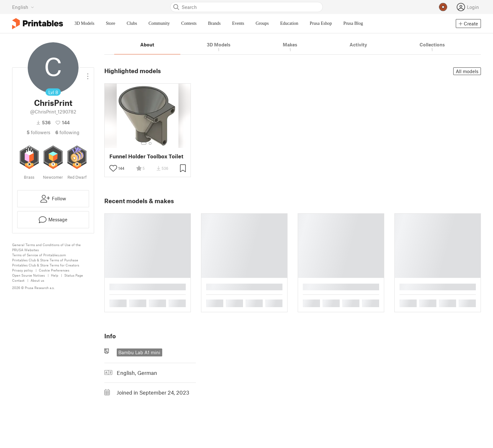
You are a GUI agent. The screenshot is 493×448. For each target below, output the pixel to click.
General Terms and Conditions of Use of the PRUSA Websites (46, 247)
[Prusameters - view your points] (443, 7)
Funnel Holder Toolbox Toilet (146, 156)
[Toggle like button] (113, 168)
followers (38, 132)
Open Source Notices (28, 275)
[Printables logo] (38, 24)
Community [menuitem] (159, 23)
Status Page (74, 275)
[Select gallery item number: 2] (150, 143)
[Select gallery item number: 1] (144, 143)
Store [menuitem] (111, 23)
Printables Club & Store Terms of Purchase (45, 260)
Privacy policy (22, 270)
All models (467, 71)
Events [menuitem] (238, 23)
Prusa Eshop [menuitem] (321, 23)
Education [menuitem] (289, 23)
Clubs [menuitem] (132, 23)
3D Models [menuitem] (84, 23)
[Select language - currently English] (23, 7)
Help (55, 275)
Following (67, 132)
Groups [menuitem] (262, 23)
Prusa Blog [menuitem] (353, 23)
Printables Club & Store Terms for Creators (46, 265)
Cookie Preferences (54, 270)
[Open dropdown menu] (88, 74)
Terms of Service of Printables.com (39, 255)
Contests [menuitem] (189, 23)
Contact (18, 280)
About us (37, 280)
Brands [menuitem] (214, 23)
